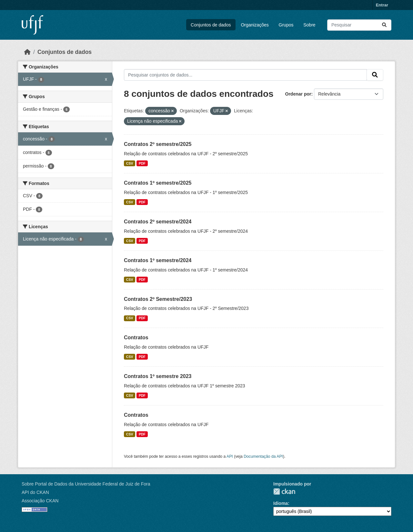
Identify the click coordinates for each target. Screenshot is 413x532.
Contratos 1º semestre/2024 (158, 260)
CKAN (284, 491)
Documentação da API (263, 456)
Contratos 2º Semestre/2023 (158, 299)
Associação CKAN (40, 501)
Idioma (281, 503)
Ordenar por (298, 94)
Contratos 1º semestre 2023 (158, 376)
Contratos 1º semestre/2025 (158, 183)
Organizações (255, 25)
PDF (142, 163)
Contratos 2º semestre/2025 (158, 144)
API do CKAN (35, 492)
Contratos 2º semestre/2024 (158, 222)
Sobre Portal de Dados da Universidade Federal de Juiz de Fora (86, 484)
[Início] (27, 52)
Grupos (286, 25)
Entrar (382, 5)
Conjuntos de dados (211, 25)
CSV (130, 163)
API (230, 456)
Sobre (309, 25)
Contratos (136, 338)
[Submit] (384, 25)
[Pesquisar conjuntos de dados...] (359, 25)
